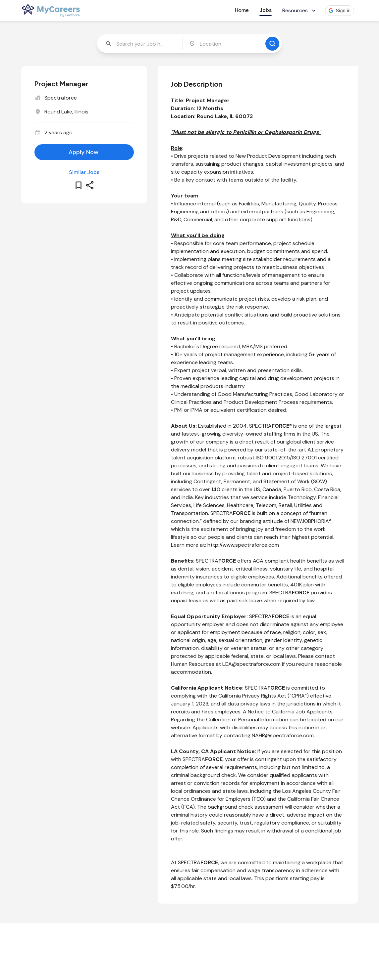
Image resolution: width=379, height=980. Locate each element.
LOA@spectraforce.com (251, 664)
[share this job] (90, 185)
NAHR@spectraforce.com (283, 735)
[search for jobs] (272, 44)
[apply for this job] (84, 152)
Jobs (266, 10)
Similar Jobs (84, 172)
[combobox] (141, 44)
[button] (340, 11)
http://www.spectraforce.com (243, 545)
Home (242, 10)
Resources (300, 10)
